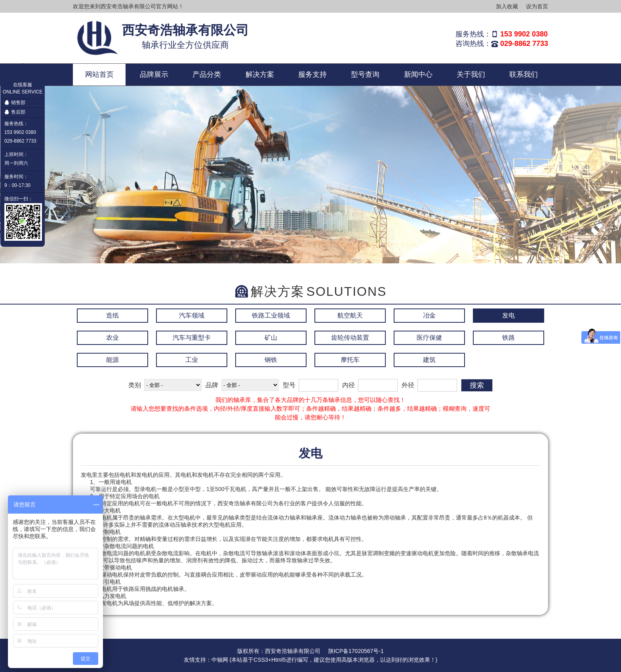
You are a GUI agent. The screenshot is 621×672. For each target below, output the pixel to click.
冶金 (429, 315)
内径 (349, 385)
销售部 (15, 103)
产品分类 (207, 74)
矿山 (271, 338)
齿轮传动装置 (350, 338)
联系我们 (524, 74)
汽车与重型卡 (192, 338)
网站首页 (99, 74)
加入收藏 (507, 6)
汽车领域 (192, 315)
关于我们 (471, 74)
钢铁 (271, 360)
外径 (408, 385)
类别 (135, 385)
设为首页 (537, 6)
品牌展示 (154, 74)
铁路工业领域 (271, 315)
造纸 (112, 315)
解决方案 (260, 74)
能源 (112, 360)
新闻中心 (418, 74)
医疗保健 (429, 338)
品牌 (212, 385)
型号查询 (365, 74)
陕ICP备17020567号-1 (356, 651)
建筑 (429, 360)
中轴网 (220, 660)
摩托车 (350, 360)
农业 (112, 338)
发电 (509, 315)
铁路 (509, 338)
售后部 (15, 112)
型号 (289, 385)
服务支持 (312, 74)
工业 (192, 360)
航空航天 (350, 315)
